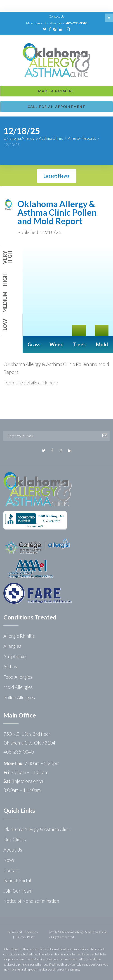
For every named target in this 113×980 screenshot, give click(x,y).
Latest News (56, 176)
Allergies (12, 646)
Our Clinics (15, 839)
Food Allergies (18, 677)
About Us (13, 850)
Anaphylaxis (15, 656)
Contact (11, 870)
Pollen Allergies (19, 697)
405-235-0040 (77, 23)
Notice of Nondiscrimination (31, 901)
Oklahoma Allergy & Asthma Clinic (33, 138)
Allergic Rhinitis (19, 636)
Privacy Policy (26, 937)
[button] (109, 18)
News (9, 860)
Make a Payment (56, 91)
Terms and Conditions (23, 932)
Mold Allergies (18, 687)
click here (48, 383)
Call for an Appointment (56, 107)
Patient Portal (17, 880)
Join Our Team (18, 891)
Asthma (11, 666)
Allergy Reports (82, 138)
